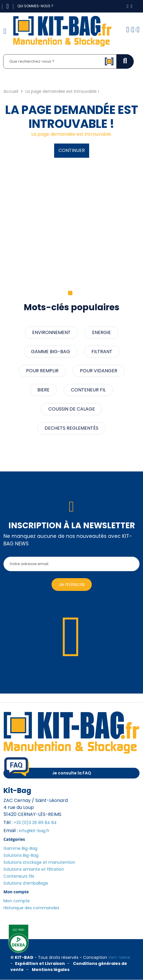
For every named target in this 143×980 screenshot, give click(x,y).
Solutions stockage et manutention (39, 862)
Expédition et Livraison (40, 963)
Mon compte (17, 901)
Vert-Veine (119, 957)
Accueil (11, 91)
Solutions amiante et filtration (34, 869)
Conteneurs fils (19, 876)
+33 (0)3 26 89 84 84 (35, 823)
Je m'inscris (72, 584)
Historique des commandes (31, 908)
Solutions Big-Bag (21, 855)
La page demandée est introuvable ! (62, 91)
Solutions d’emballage (26, 883)
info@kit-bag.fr (34, 831)
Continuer (72, 150)
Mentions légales (51, 970)
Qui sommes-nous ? (35, 6)
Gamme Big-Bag (20, 848)
